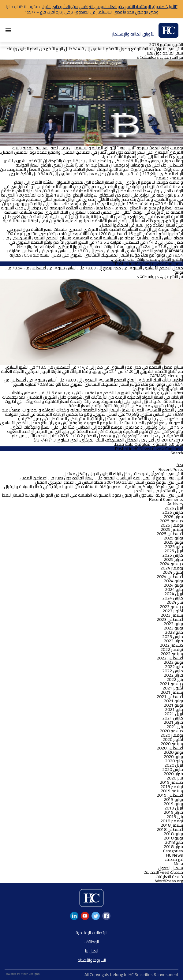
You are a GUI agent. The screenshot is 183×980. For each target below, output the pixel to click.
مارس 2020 (173, 769)
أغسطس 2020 (170, 748)
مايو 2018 (174, 842)
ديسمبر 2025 (171, 521)
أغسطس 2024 (170, 576)
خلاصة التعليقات (169, 877)
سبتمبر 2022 (172, 654)
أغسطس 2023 (170, 619)
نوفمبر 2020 (172, 735)
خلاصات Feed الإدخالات (163, 872)
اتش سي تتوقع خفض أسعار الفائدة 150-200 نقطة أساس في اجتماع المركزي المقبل (109, 482)
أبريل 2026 (174, 508)
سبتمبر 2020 (172, 744)
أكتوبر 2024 (173, 572)
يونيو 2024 (173, 585)
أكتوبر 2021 (173, 688)
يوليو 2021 (173, 701)
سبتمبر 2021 (172, 692)
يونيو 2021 (173, 705)
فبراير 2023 (173, 641)
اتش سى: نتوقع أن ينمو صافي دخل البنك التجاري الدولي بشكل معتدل (123, 474)
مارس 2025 (173, 555)
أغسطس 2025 (170, 534)
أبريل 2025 (174, 551)
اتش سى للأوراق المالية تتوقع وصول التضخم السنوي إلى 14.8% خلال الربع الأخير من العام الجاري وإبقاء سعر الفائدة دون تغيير (95, 51)
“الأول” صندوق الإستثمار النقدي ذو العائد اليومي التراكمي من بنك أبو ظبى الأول (110, 6)
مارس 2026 (173, 512)
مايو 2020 (174, 761)
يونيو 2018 (173, 838)
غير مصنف (174, 859)
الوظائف (92, 942)
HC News (142, 264)
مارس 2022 (173, 671)
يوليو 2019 (173, 799)
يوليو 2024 (173, 581)
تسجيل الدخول (171, 868)
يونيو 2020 (173, 757)
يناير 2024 (175, 602)
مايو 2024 (174, 589)
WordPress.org (169, 881)
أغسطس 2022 (170, 658)
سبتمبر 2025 (172, 529)
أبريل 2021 (174, 714)
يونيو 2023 (173, 628)
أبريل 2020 (174, 765)
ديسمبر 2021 (171, 684)
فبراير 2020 (173, 774)
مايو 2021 (174, 709)
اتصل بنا (92, 951)
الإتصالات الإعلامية (91, 933)
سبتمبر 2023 (172, 615)
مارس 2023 (173, 636)
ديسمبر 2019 (171, 782)
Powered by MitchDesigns (22, 974)
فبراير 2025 (173, 559)
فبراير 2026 (173, 516)
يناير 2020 (175, 778)
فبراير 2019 (173, 812)
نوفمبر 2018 (172, 821)
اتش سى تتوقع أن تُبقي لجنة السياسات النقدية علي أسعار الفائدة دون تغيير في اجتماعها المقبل (101, 478)
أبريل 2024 (174, 594)
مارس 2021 (173, 718)
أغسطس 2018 (170, 829)
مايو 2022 (174, 666)
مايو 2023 (174, 632)
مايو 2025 (174, 546)
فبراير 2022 (173, 675)
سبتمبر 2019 (172, 791)
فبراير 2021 (173, 722)
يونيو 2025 (173, 542)
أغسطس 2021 (170, 697)
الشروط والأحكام (92, 960)
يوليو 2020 (173, 752)
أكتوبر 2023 (173, 611)
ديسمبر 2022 (171, 645)
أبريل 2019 (174, 808)
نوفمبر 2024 (172, 568)
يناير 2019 (175, 817)
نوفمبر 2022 (172, 649)
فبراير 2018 (173, 847)
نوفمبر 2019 (172, 787)
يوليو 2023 (173, 624)
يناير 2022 (175, 679)
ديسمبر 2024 (171, 564)
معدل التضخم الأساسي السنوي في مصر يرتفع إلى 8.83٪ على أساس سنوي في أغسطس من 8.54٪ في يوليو (94, 270)
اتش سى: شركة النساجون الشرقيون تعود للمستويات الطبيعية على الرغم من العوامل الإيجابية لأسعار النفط (93, 495)
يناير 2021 (175, 727)
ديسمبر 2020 (171, 731)
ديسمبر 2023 (171, 606)
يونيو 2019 (173, 804)
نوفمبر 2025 (172, 525)
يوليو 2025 (173, 538)
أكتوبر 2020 (173, 739)
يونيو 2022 (173, 662)
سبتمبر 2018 (172, 825)
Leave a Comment (167, 264)
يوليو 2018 (173, 834)
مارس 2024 (173, 598)
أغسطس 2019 (170, 795)
